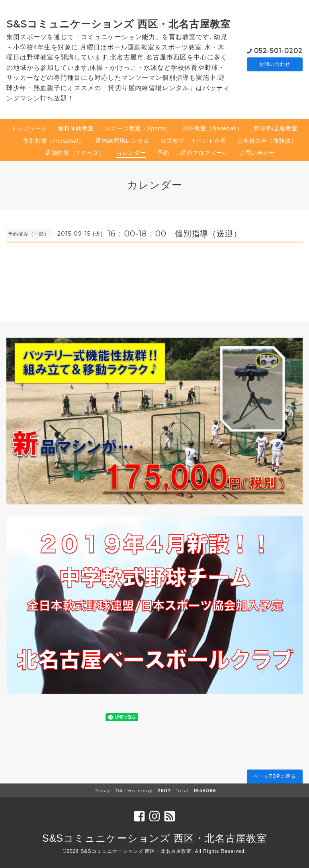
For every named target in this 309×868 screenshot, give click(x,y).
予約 (163, 153)
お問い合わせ (275, 64)
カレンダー (131, 153)
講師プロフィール (204, 153)
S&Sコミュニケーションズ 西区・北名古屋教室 (118, 24)
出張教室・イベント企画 (193, 141)
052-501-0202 (278, 50)
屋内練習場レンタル (122, 141)
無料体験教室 (76, 128)
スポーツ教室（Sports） (138, 128)
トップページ (29, 128)
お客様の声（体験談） (267, 141)
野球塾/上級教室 (276, 128)
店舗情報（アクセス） (75, 153)
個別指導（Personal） (54, 141)
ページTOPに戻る (275, 776)
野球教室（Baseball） (213, 128)
